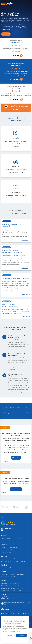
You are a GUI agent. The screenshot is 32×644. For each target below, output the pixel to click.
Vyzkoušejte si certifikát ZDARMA (16, 108)
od (16, 55)
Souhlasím (21, 635)
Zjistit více (25, 240)
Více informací (6, 34)
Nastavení (9, 635)
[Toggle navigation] (30, 3)
